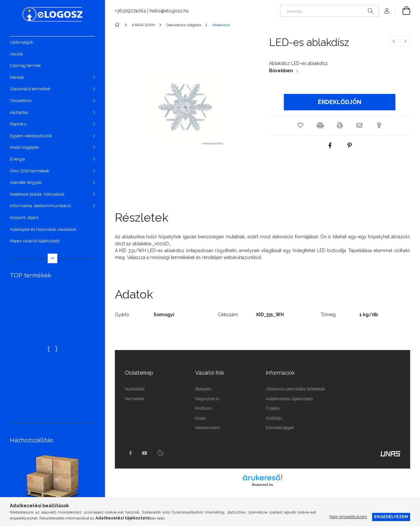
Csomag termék (25, 66)
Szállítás (274, 418)
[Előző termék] (394, 41)
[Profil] (387, 11)
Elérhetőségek (280, 428)
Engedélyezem (391, 517)
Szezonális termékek (30, 89)
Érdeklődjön (340, 102)
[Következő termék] (405, 41)
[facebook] (330, 145)
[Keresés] (329, 11)
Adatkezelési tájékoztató (289, 399)
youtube (145, 453)
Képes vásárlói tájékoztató (35, 241)
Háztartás (19, 112)
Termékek (134, 399)
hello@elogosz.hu (169, 11)
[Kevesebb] (52, 258)
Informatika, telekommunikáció (40, 206)
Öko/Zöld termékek (30, 171)
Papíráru (18, 124)
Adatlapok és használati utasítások (43, 229)
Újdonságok (21, 42)
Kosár (201, 418)
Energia (17, 159)
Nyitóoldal (135, 389)
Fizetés (273, 408)
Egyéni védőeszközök (31, 136)
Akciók (16, 54)
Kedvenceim (208, 428)
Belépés (203, 389)
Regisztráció (207, 399)
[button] (300, 125)
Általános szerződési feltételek (295, 389)
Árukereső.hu (262, 485)
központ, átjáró (24, 218)
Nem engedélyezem (348, 517)
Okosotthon (21, 101)
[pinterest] (349, 145)
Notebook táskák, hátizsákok (37, 194)
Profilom (204, 408)
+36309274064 (130, 11)
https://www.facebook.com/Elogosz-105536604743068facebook (130, 453)
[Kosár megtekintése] (403, 11)
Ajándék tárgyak (26, 182)
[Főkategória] (118, 25)
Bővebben (281, 71)
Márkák (17, 77)
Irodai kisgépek (24, 147)
